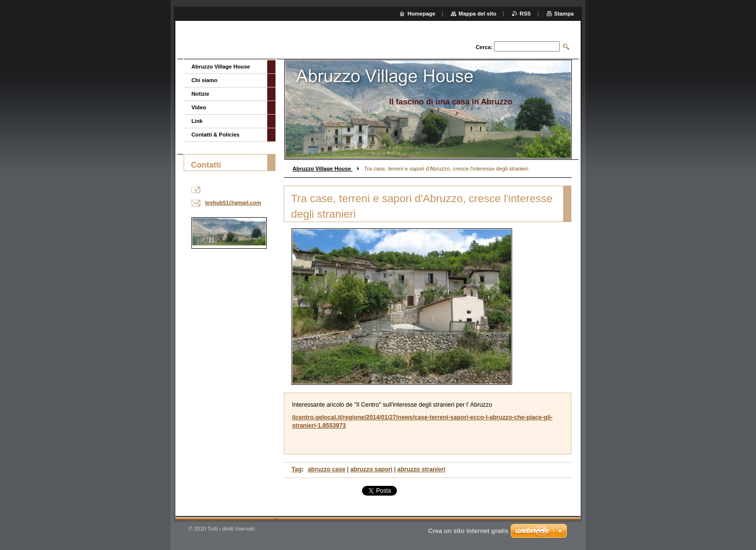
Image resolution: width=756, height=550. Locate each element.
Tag (297, 469)
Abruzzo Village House (323, 169)
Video (199, 107)
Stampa (564, 14)
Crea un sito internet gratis (468, 531)
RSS (525, 14)
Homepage (421, 14)
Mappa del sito (478, 14)
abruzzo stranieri (421, 469)
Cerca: (484, 47)
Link (197, 121)
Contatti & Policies (215, 135)
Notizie (200, 94)
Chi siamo (204, 80)
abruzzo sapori (371, 469)
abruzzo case (327, 469)
